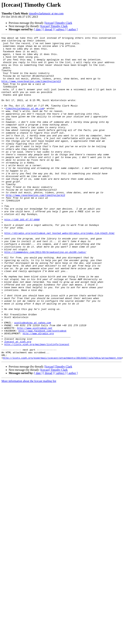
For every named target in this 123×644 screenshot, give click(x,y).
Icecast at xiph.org (18, 403)
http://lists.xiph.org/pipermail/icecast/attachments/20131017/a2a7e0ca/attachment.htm (62, 422)
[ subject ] (60, 29)
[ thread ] (48, 29)
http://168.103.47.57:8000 (22, 256)
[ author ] (72, 29)
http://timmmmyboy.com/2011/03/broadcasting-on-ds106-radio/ (45, 295)
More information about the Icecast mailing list (29, 446)
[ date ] (38, 29)
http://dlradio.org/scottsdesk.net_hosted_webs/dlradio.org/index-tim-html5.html (59, 273)
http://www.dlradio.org (38, 393)
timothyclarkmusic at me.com (46, 13)
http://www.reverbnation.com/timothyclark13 (31, 90)
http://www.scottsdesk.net (35, 387)
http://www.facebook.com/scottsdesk (42, 390)
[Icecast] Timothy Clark (58, 23)
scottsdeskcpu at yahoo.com (33, 380)
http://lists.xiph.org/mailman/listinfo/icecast (37, 406)
